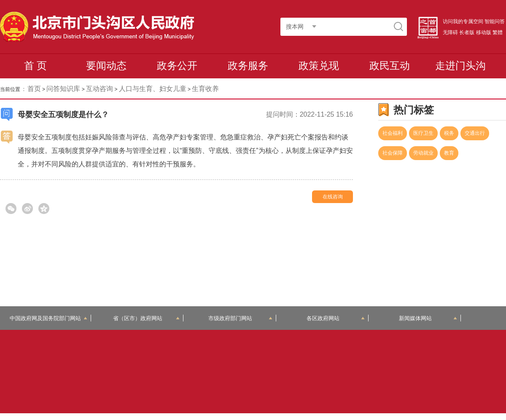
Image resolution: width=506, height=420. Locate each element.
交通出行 (475, 133)
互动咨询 (100, 89)
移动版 (484, 32)
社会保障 (393, 153)
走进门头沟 (460, 66)
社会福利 (393, 133)
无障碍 (450, 32)
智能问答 (495, 21)
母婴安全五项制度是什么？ (63, 115)
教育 (449, 153)
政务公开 (177, 66)
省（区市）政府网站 (146, 318)
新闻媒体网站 (428, 318)
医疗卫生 (423, 133)
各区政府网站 (336, 318)
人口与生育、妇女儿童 (153, 89)
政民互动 (390, 66)
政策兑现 (319, 66)
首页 (34, 89)
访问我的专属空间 (463, 21)
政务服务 (248, 66)
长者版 (467, 32)
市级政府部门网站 (240, 318)
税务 (449, 133)
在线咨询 (333, 197)
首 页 (36, 66)
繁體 (498, 32)
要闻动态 (106, 66)
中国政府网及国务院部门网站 (48, 318)
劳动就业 (423, 153)
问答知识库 (63, 89)
